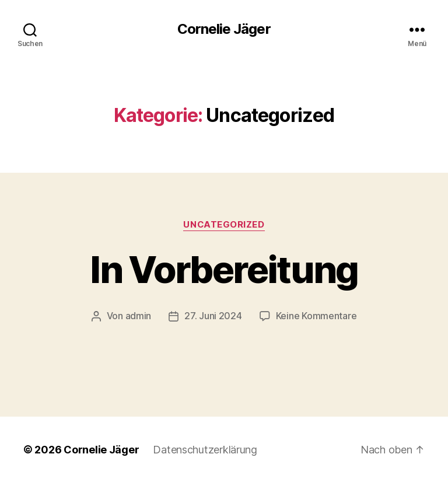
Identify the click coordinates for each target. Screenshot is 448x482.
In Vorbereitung (224, 269)
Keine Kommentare (316, 316)
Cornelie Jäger (224, 29)
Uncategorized (224, 225)
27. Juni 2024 (213, 316)
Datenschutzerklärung (205, 449)
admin (139, 316)
